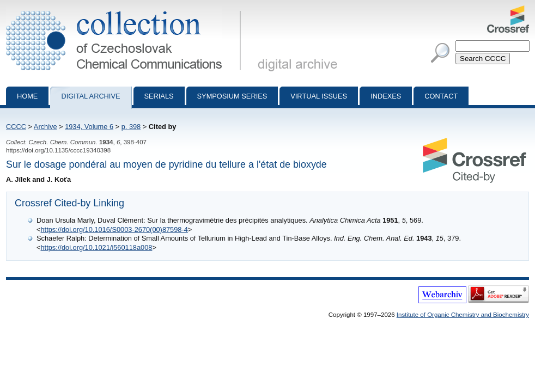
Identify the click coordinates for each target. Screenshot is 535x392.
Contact (441, 96)
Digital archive (90, 96)
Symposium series (232, 96)
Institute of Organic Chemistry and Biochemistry (463, 315)
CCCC (16, 127)
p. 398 (131, 127)
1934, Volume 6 (89, 127)
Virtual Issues (319, 96)
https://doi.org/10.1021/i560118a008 (96, 247)
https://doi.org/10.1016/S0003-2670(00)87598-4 (114, 229)
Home (27, 96)
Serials (159, 96)
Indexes (386, 96)
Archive (45, 127)
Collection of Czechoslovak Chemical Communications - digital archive (126, 10)
